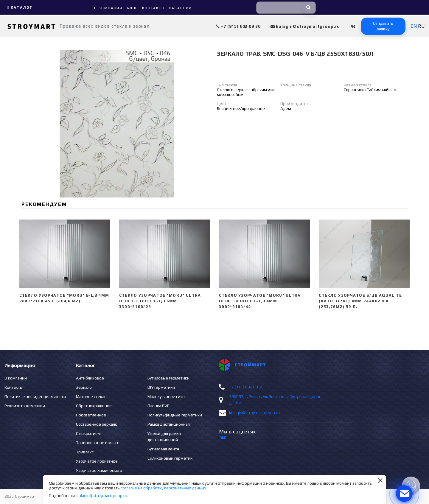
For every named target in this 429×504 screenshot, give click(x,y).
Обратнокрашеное (94, 406)
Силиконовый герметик (170, 458)
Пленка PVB (158, 406)
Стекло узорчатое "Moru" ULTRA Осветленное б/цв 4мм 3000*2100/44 (260, 301)
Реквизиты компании (25, 406)
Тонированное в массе (98, 443)
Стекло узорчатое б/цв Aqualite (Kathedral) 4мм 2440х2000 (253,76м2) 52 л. (360, 301)
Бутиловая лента (163, 449)
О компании (16, 378)
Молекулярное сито (166, 396)
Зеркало (84, 387)
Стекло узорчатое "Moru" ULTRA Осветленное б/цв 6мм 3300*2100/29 (160, 301)
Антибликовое (90, 378)
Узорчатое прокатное (97, 461)
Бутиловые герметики (168, 378)
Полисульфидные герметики (175, 415)
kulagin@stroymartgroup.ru (254, 413)
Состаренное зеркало (97, 424)
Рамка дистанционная (169, 424)
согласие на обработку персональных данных (163, 488)
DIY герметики (161, 387)
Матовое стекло (91, 396)
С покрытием (88, 433)
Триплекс (85, 452)
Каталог (19, 7)
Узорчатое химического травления (99, 473)
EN (414, 26)
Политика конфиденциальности (35, 396)
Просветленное (91, 415)
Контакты (14, 387)
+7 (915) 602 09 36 (246, 387)
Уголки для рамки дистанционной (164, 437)
